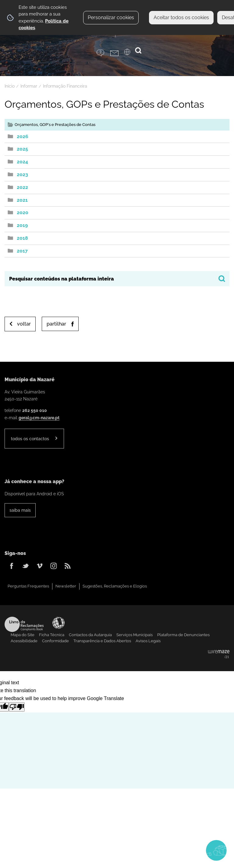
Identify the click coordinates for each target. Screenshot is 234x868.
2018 (22, 238)
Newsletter (66, 586)
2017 (22, 251)
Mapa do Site (23, 635)
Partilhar (56, 324)
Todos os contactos (30, 439)
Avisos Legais (148, 641)
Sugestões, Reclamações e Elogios (115, 586)
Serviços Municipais (135, 635)
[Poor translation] (17, 707)
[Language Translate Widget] (131, 54)
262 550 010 (35, 410)
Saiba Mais (20, 510)
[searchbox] (117, 279)
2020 (23, 213)
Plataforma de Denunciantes (183, 635)
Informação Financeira (65, 86)
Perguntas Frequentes (28, 586)
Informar (29, 86)
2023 (22, 174)
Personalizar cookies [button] (111, 17)
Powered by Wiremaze (219, 654)
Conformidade (55, 641)
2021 (22, 200)
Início (10, 86)
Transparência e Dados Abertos (102, 641)
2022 (22, 187)
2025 (22, 149)
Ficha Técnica (52, 635)
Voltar (24, 324)
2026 (23, 136)
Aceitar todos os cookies (181, 17)
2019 (22, 225)
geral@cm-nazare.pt (39, 418)
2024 (22, 162)
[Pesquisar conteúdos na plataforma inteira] (222, 279)
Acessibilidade (58, 623)
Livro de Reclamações (24, 624)
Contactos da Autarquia (90, 635)
